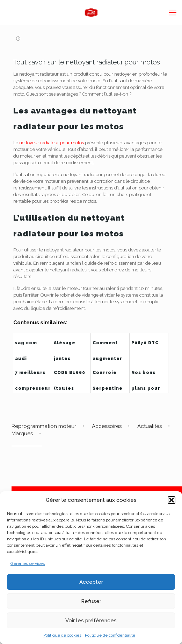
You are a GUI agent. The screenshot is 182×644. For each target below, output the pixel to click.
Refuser (91, 601)
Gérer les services (28, 563)
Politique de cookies (62, 635)
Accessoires (107, 426)
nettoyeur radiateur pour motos (52, 143)
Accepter (91, 582)
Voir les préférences (91, 621)
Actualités (150, 426)
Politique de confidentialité (110, 635)
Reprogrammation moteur (44, 426)
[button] (172, 500)
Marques (22, 434)
